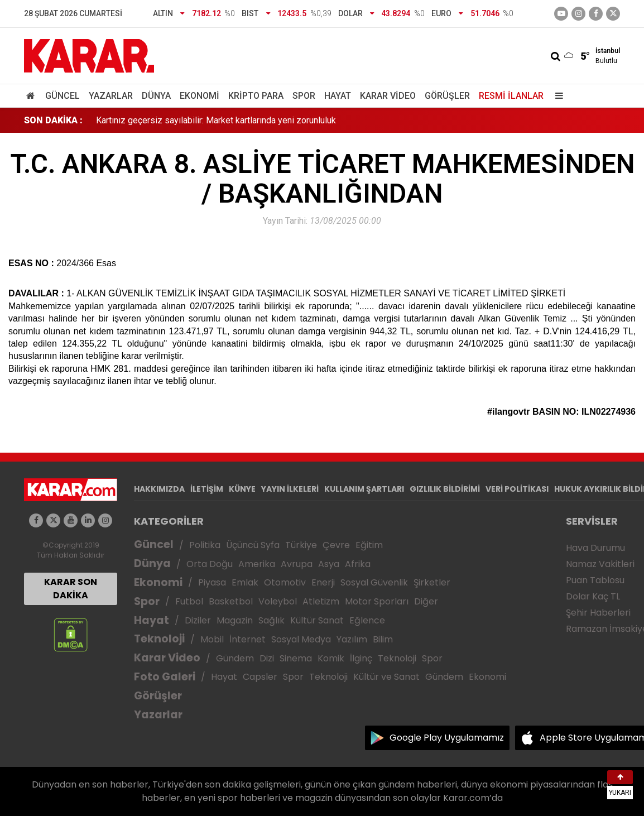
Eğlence (367, 620)
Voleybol (278, 601)
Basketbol (231, 601)
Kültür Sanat (317, 620)
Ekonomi (200, 96)
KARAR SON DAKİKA (71, 589)
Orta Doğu (210, 564)
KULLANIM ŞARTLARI (364, 489)
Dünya (156, 96)
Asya (329, 564)
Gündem (235, 658)
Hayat (338, 96)
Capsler (260, 677)
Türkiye (301, 545)
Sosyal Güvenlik (374, 582)
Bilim (383, 639)
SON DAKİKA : (53, 120)
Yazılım (352, 639)
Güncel (63, 96)
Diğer (426, 601)
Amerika (257, 564)
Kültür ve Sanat (386, 677)
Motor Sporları (377, 601)
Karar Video (388, 96)
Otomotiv (285, 582)
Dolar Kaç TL (593, 596)
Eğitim (369, 545)
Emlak (245, 582)
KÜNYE (242, 489)
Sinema (296, 658)
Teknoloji (159, 639)
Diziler (198, 620)
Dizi (267, 658)
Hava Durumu (595, 548)
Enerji (323, 582)
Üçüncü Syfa (253, 545)
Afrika (358, 564)
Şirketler (432, 582)
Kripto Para (256, 96)
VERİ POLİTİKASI (517, 489)
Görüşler (447, 96)
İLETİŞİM (207, 489)
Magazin (235, 620)
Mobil (212, 639)
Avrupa (297, 564)
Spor (304, 96)
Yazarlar (111, 96)
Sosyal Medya (301, 639)
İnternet (247, 639)
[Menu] (556, 96)
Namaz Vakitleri (600, 564)
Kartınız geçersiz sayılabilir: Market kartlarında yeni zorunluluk (216, 120)
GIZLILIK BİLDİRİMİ (445, 489)
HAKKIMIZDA (159, 489)
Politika (205, 545)
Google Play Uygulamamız (447, 738)
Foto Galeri (165, 677)
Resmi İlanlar (511, 96)
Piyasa (212, 582)
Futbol (189, 601)
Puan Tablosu (595, 580)
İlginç (361, 658)
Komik (331, 658)
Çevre (336, 545)
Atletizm (321, 601)
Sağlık (271, 620)
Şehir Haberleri (598, 613)
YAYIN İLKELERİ (290, 489)
